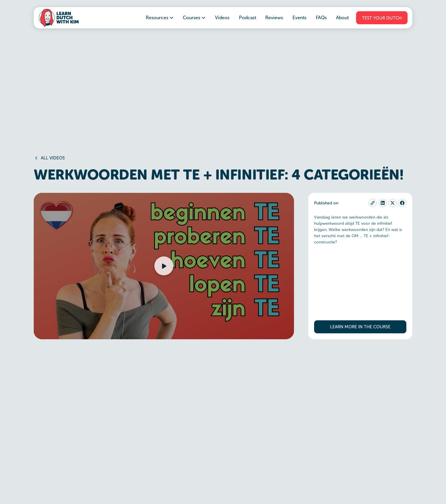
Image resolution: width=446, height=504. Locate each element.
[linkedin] (383, 203)
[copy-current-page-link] (373, 203)
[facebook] (402, 203)
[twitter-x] (392, 203)
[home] (59, 18)
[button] (160, 18)
